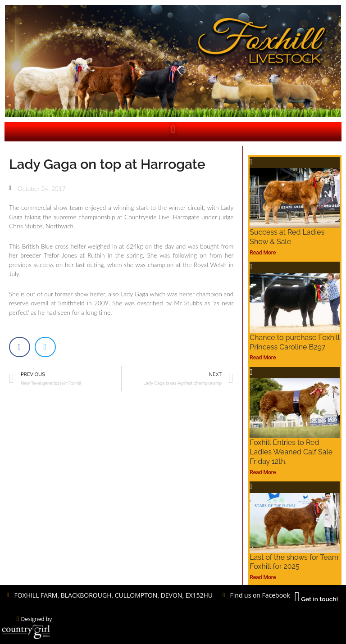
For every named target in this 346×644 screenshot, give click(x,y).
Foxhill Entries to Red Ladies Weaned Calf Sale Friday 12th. (291, 452)
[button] (173, 129)
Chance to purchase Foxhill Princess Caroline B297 (294, 342)
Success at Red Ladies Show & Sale (287, 237)
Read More (263, 253)
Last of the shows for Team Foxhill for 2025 (294, 562)
